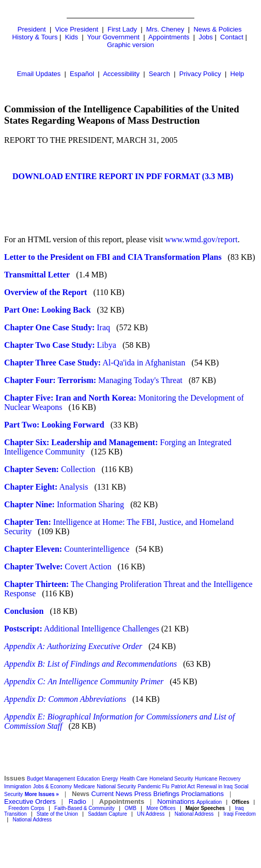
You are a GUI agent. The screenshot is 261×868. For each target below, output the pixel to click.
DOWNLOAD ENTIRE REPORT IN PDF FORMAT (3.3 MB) (123, 176)
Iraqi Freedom (240, 814)
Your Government (113, 37)
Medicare (85, 786)
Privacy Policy (200, 74)
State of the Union (57, 814)
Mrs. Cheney (165, 29)
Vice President (77, 29)
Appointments (169, 37)
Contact (232, 37)
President (32, 29)
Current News (112, 794)
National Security (116, 786)
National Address (194, 814)
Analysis (46, 487)
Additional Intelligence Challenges (82, 629)
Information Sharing (64, 504)
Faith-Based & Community (85, 808)
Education (88, 779)
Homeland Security (171, 779)
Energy (110, 779)
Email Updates (39, 74)
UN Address (151, 814)
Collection (50, 469)
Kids (72, 37)
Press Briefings (157, 794)
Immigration (18, 786)
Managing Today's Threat (93, 380)
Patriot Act (183, 786)
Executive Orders (30, 801)
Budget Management (51, 779)
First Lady (122, 29)
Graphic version (130, 45)
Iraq (57, 327)
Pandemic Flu (154, 786)
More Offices (161, 808)
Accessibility (121, 74)
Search (159, 74)
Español (82, 74)
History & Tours (35, 37)
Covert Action (58, 567)
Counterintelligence (69, 549)
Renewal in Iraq (215, 786)
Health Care (134, 779)
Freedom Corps (26, 808)
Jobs (205, 37)
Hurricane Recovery (218, 779)
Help (237, 74)
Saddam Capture (108, 814)
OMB (130, 808)
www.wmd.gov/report (201, 239)
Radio (78, 801)
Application (209, 802)
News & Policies (217, 29)
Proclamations (203, 794)
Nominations (176, 801)
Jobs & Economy (52, 786)
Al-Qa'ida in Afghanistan (95, 363)
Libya (63, 345)
